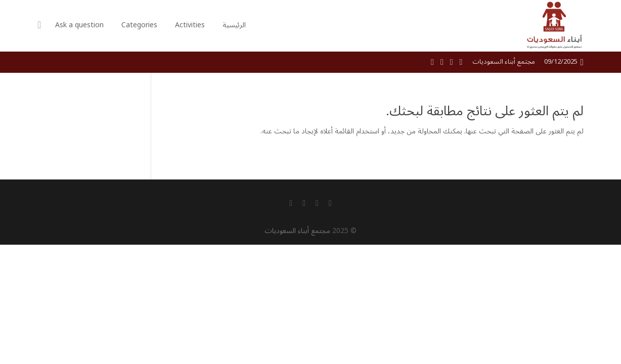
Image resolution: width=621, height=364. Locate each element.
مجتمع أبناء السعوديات (297, 231)
